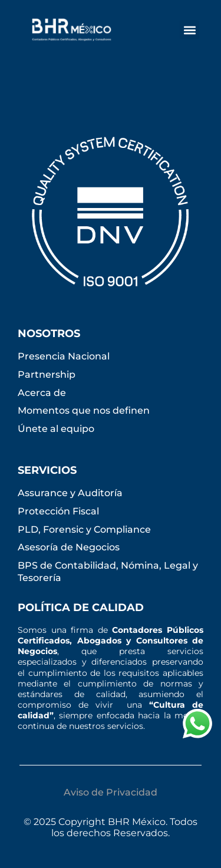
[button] (189, 30)
